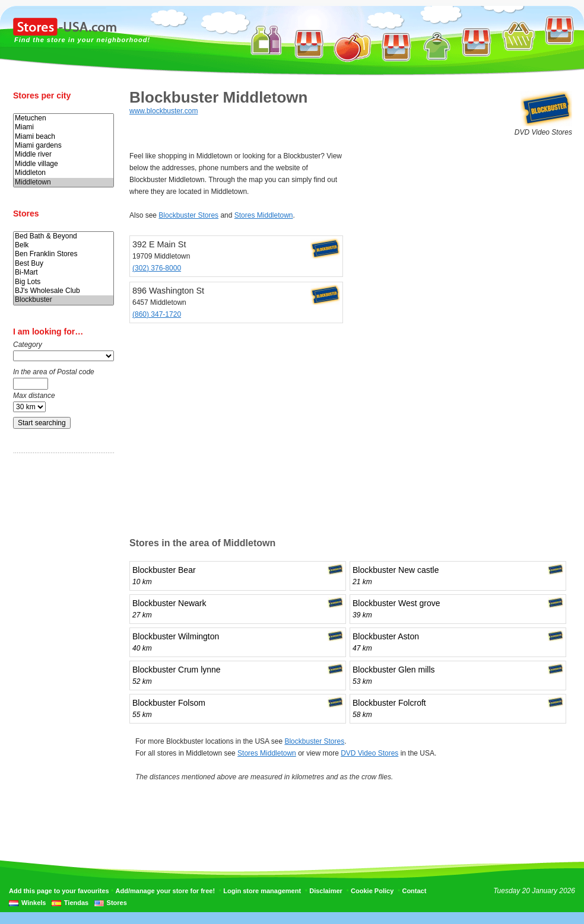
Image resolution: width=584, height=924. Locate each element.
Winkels (34, 903)
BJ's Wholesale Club (64, 291)
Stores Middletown (264, 215)
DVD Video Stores (369, 753)
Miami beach (64, 137)
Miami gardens (64, 146)
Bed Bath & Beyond (64, 236)
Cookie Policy (372, 891)
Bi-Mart (64, 273)
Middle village (64, 164)
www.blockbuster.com (164, 111)
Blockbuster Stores (188, 215)
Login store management (262, 891)
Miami (64, 127)
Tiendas (76, 903)
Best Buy (64, 264)
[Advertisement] (61, 648)
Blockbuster (64, 300)
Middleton (64, 173)
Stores (117, 903)
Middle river (64, 154)
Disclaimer (326, 891)
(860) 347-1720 (157, 314)
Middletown (64, 182)
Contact (414, 891)
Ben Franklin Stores (64, 254)
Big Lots (64, 282)
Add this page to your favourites (59, 891)
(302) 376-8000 (157, 268)
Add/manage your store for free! (165, 891)
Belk (64, 245)
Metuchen (64, 118)
